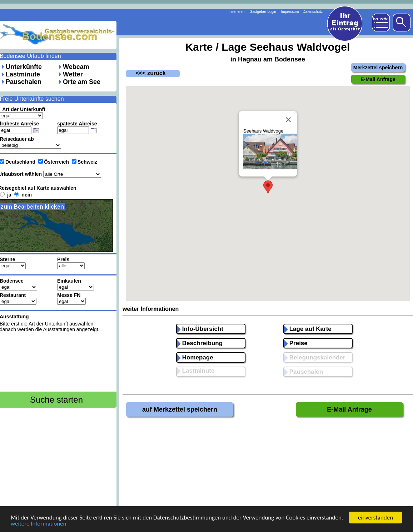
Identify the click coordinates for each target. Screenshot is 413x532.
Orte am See (82, 82)
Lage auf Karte (308, 329)
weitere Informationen (39, 525)
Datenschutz (313, 12)
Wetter (73, 74)
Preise (296, 343)
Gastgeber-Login (263, 12)
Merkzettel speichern (378, 68)
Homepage (195, 357)
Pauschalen (24, 82)
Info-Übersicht (200, 329)
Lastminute (23, 74)
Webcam (76, 67)
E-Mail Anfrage (349, 409)
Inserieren (237, 12)
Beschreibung (200, 343)
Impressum (290, 12)
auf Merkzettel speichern (180, 409)
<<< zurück (146, 73)
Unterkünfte (24, 67)
